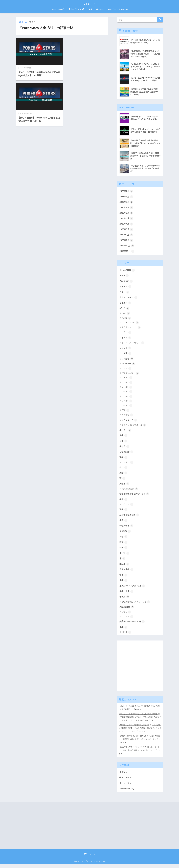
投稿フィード (126, 781)
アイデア (126, 288)
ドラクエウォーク (131, 329)
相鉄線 (127, 637)
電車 (124, 632)
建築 (90, 9)
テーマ (127, 371)
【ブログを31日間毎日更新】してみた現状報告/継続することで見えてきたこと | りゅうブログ (140, 732)
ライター (127, 465)
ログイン (124, 776)
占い (124, 470)
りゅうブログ (89, 3)
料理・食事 (127, 529)
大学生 (125, 487)
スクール (127, 621)
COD (126, 315)
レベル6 (127, 403)
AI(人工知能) (127, 271)
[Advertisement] (140, 672)
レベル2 (127, 384)
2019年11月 (127, 252)
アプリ (127, 616)
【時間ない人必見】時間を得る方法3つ (134, 729)
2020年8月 (126, 202)
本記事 (125, 568)
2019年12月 (127, 246)
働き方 (125, 449)
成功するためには (130, 518)
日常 (124, 540)
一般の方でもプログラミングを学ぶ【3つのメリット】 (140, 751)
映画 (124, 546)
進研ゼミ (127, 508)
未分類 (125, 557)
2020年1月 (126, 241)
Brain (124, 277)
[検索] (160, 20)
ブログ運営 (127, 361)
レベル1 (127, 380)
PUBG (126, 320)
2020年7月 (126, 208)
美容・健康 (127, 596)
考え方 (125, 601)
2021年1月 (126, 197)
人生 (124, 438)
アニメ (125, 293)
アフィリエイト (129, 299)
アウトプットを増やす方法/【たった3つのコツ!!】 (138, 718)
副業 (124, 460)
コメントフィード (128, 787)
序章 (126, 412)
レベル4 (127, 394)
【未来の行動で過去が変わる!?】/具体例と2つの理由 (139, 740)
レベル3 (127, 389)
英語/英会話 (127, 611)
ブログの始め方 (58, 9)
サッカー (126, 334)
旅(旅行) (125, 535)
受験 (124, 475)
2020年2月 (126, 235)
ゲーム (125, 310)
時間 (124, 551)
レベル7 (127, 408)
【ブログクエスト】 (77, 9)
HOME (90, 858)
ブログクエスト (130, 375)
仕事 (124, 443)
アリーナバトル (130, 324)
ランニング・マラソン (133, 345)
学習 (124, 502)
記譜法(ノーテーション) (133, 626)
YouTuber (126, 282)
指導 (124, 524)
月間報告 (127, 417)
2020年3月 (126, 230)
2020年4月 (126, 224)
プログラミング (129, 422)
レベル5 (127, 398)
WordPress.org (127, 793)
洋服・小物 (127, 573)
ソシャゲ (126, 350)
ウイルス (126, 304)
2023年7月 (126, 191)
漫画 (124, 579)
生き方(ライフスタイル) (133, 590)
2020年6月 (126, 213)
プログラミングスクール (118, 9)
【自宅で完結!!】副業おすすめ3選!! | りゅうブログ (140, 754)
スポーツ (126, 339)
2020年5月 (126, 219)
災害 (124, 584)
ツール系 (126, 355)
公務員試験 (127, 454)
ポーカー (100, 9)
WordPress (128, 366)
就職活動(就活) (130, 492)
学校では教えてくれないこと (135, 497)
